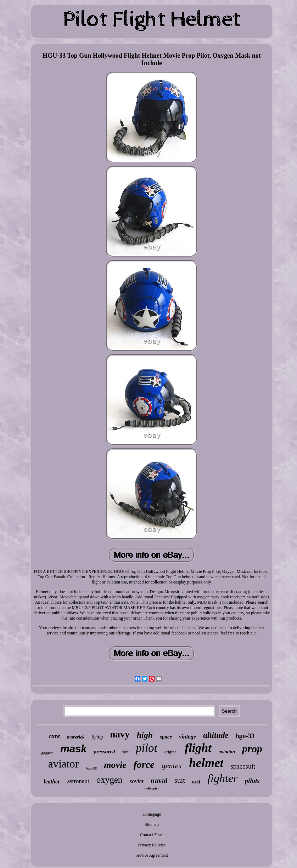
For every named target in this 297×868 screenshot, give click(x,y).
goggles (47, 753)
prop (252, 749)
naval (159, 781)
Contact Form (152, 835)
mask (73, 749)
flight (198, 748)
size (125, 752)
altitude (216, 735)
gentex (172, 766)
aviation (227, 752)
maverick (76, 737)
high (145, 735)
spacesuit (243, 766)
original (171, 752)
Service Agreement (152, 855)
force (144, 764)
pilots (252, 781)
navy (120, 734)
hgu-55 (91, 768)
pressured (104, 752)
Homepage (152, 814)
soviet (136, 781)
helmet (206, 763)
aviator (63, 764)
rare (54, 736)
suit (180, 780)
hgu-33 (245, 736)
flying (97, 737)
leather (52, 781)
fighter (222, 778)
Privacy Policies (152, 845)
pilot (147, 748)
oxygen (110, 780)
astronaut (78, 781)
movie (115, 765)
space (166, 737)
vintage (187, 737)
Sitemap (152, 824)
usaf (196, 782)
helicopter (152, 788)
